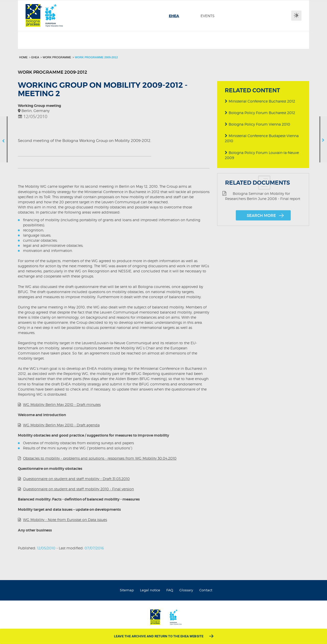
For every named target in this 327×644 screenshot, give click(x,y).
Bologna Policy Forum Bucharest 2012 (260, 113)
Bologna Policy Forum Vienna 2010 (258, 124)
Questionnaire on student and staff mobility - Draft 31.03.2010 (76, 479)
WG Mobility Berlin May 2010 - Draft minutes (62, 404)
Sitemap (127, 590)
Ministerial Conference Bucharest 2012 (260, 101)
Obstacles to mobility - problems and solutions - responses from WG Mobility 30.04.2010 (100, 458)
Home (23, 57)
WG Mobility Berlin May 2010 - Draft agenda (61, 425)
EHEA (35, 57)
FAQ (170, 590)
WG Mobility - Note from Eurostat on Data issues (65, 520)
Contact (206, 590)
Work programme (57, 57)
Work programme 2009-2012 (96, 57)
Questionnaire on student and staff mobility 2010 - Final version (78, 489)
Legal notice (150, 590)
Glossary (186, 590)
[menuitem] (174, 16)
